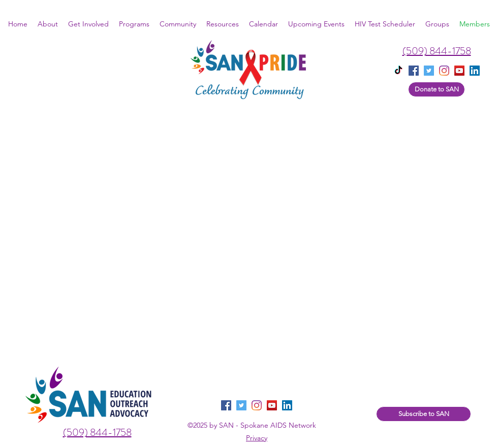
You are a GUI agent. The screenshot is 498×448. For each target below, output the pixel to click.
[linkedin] (475, 71)
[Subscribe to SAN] (424, 414)
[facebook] (414, 71)
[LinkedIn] (287, 405)
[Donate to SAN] (437, 89)
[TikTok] (398, 71)
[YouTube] (459, 71)
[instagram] (444, 71)
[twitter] (429, 71)
